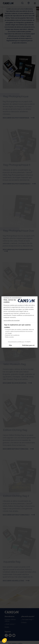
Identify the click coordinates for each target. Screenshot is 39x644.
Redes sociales (9, 337)
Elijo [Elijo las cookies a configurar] (10, 345)
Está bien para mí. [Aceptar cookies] (29, 345)
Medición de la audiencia (12, 335)
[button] (4, 640)
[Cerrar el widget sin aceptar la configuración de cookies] (13, 298)
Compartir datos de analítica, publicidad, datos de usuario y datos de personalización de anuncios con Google (19, 331)
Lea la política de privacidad (12, 320)
